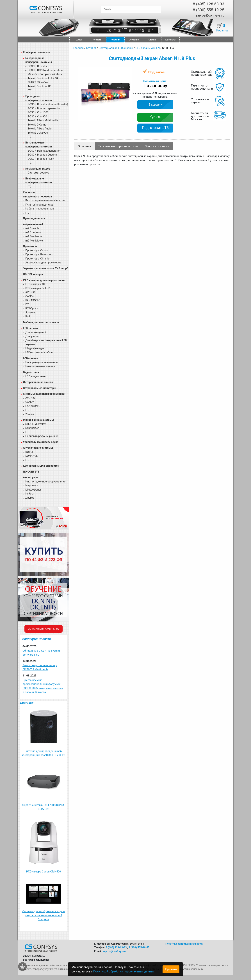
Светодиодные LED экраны (116, 48)
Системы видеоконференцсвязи (44, 394)
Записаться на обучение (43, 629)
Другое (30, 498)
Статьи (152, 40)
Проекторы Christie (37, 259)
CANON (30, 296)
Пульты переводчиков (39, 205)
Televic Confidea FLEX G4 (43, 78)
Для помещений (36, 332)
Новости (97, 40)
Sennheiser (32, 428)
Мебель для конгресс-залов (41, 322)
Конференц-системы (36, 52)
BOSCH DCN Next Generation (45, 70)
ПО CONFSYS (31, 472)
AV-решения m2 (33, 224)
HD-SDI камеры (33, 274)
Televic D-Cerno (37, 125)
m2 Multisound (34, 236)
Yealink (30, 414)
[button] (129, 70)
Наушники (32, 486)
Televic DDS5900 (38, 133)
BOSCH (30, 452)
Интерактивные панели (40, 366)
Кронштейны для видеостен (41, 466)
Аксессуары (31, 477)
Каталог (91, 48)
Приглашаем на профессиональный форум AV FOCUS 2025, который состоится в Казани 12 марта (43, 686)
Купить (155, 117)
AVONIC (30, 292)
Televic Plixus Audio (40, 129)
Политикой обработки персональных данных (124, 971)
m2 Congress (33, 233)
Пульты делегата (34, 218)
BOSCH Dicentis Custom (42, 155)
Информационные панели (42, 362)
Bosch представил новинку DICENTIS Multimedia (40, 667)
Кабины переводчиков (40, 209)
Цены (79, 40)
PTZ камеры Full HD (38, 288)
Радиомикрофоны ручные (42, 436)
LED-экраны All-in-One (39, 352)
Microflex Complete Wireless (45, 74)
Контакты (170, 40)
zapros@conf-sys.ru (210, 15)
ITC (30, 90)
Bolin (28, 316)
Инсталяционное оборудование (45, 482)
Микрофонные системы (38, 420)
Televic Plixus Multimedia (43, 120)
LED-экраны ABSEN (148, 48)
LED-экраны (31, 328)
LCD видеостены (36, 376)
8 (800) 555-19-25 (209, 10)
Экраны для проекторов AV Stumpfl (46, 268)
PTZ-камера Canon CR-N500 (43, 872)
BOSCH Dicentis (37, 66)
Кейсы (29, 494)
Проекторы (30, 246)
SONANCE (32, 456)
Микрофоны (33, 490)
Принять (171, 969)
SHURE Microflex (38, 82)
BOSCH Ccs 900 (37, 117)
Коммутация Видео (38, 169)
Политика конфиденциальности (184, 944)
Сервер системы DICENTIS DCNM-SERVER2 (44, 807)
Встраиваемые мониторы (40, 388)
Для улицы (32, 336)
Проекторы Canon (37, 250)
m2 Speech (32, 228)
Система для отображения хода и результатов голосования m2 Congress (44, 915)
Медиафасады (35, 348)
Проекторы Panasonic (39, 254)
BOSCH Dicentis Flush (41, 159)
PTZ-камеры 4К (35, 284)
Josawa (30, 313)
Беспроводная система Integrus (45, 200)
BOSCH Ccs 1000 (38, 112)
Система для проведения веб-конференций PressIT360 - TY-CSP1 (44, 753)
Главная (78, 48)
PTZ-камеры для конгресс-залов (44, 280)
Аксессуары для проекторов (43, 263)
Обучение (134, 40)
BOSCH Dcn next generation (44, 108)
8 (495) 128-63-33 (209, 4)
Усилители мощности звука (41, 442)
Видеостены (31, 372)
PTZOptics (32, 308)
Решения (116, 40)
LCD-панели (30, 358)
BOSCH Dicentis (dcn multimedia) (48, 104)
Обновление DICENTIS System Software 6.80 (41, 653)
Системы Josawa (38, 173)
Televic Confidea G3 (40, 86)
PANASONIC (33, 300)
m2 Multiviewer (35, 241)
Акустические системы (38, 448)
